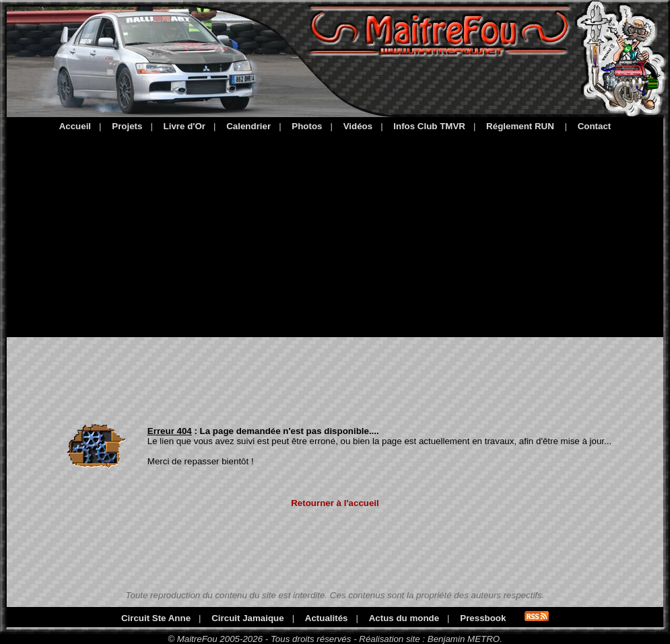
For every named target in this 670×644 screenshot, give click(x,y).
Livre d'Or (185, 126)
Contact (595, 126)
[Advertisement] (335, 232)
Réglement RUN (520, 126)
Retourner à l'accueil (335, 503)
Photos (307, 126)
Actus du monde (404, 618)
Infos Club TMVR (429, 126)
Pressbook (483, 618)
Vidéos (358, 126)
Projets (127, 126)
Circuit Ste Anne (156, 618)
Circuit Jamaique (247, 618)
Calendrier (248, 126)
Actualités (327, 618)
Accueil (75, 126)
